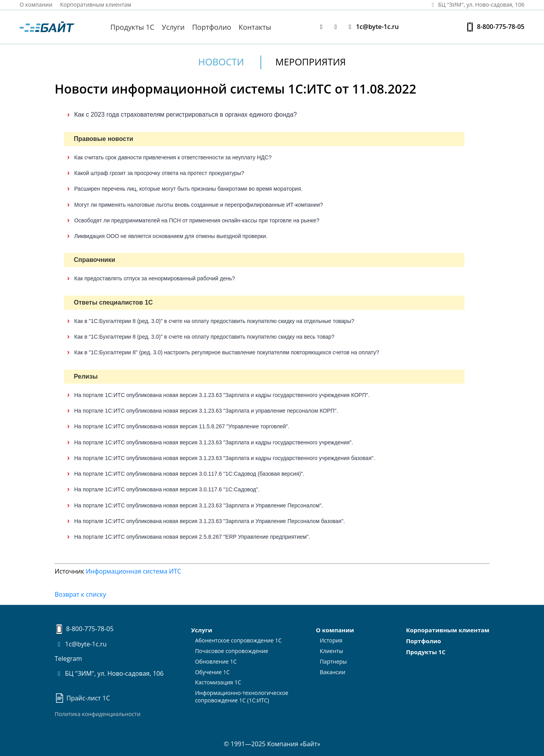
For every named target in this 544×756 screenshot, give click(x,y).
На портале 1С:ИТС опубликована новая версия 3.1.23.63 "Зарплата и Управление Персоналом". (199, 505)
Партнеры (333, 661)
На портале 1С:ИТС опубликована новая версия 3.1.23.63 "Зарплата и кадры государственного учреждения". (214, 442)
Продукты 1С (132, 27)
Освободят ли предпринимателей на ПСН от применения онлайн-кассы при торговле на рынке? (197, 220)
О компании (36, 5)
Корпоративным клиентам (96, 5)
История (331, 640)
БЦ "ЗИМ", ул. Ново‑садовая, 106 (477, 5)
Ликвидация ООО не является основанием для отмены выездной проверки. (171, 236)
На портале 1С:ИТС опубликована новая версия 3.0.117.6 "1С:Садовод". (167, 489)
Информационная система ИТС (134, 571)
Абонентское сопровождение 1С (238, 640)
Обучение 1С (212, 672)
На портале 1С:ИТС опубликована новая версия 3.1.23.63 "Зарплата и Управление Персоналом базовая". (210, 521)
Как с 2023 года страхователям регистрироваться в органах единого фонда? (186, 115)
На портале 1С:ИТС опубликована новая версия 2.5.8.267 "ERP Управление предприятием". (192, 537)
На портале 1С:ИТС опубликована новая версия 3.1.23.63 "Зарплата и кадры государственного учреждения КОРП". (222, 395)
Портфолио (212, 27)
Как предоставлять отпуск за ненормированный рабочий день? (155, 278)
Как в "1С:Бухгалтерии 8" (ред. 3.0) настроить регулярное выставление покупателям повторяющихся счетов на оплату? (227, 352)
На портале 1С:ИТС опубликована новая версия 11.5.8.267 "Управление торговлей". (182, 426)
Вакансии (332, 672)
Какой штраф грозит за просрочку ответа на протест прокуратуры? (159, 173)
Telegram (69, 659)
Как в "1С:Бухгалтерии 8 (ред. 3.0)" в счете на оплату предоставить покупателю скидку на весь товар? (204, 337)
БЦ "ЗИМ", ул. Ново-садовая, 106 (109, 673)
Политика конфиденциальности (98, 714)
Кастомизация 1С (218, 682)
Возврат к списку (80, 594)
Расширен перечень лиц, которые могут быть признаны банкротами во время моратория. (189, 189)
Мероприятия (311, 62)
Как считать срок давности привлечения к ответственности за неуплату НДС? (173, 157)
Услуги (173, 27)
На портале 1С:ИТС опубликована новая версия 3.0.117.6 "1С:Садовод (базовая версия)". (190, 474)
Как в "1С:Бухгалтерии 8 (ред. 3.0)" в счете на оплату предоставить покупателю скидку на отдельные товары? (214, 321)
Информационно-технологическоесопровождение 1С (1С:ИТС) (242, 696)
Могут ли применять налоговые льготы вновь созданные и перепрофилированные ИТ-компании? (199, 205)
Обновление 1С (216, 661)
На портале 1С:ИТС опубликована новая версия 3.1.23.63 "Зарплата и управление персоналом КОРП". (206, 411)
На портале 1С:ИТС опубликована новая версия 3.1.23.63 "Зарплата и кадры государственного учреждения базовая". (225, 458)
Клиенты (331, 651)
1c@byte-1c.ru (372, 27)
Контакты (255, 27)
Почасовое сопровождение (232, 651)
